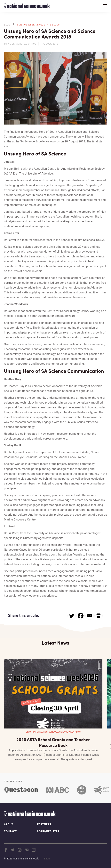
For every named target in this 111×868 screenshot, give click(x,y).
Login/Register (48, 831)
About (8, 824)
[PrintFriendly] (99, 616)
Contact (10, 831)
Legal (47, 859)
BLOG (7, 25)
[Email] (90, 616)
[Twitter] (72, 616)
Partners (44, 824)
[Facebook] (81, 616)
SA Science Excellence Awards (40, 141)
